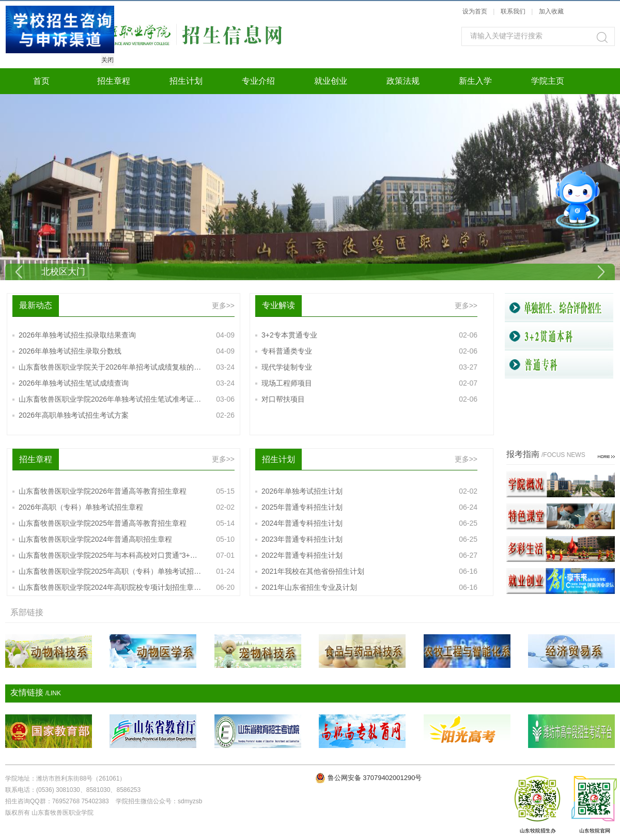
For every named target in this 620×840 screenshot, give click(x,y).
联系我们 (514, 11)
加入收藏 (551, 11)
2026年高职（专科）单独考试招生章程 (127, 507)
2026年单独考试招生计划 (369, 491)
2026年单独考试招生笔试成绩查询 (127, 383)
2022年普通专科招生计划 (369, 555)
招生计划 (186, 81)
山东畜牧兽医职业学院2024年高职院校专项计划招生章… (127, 587)
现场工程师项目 (369, 383)
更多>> (223, 306)
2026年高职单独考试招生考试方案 (127, 415)
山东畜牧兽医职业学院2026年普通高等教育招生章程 (127, 491)
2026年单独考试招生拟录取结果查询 (127, 335)
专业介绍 (258, 81)
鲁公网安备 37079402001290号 (375, 778)
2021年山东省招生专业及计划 (369, 587)
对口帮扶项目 (369, 399)
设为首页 (475, 11)
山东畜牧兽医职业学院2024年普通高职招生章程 (127, 539)
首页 (41, 81)
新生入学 (475, 81)
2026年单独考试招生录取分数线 (127, 351)
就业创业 (331, 81)
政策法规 (403, 81)
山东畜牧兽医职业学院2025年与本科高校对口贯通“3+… (127, 555)
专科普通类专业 (369, 351)
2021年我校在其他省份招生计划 (369, 571)
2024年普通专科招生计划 (369, 523)
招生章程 (114, 81)
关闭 (106, 58)
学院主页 (548, 81)
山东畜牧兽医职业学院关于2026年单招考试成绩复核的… (127, 367)
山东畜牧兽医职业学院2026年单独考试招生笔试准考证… (127, 399)
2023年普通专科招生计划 (369, 539)
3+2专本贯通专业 (369, 335)
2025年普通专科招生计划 (369, 507)
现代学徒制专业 (369, 367)
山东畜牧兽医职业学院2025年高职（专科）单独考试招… (127, 571)
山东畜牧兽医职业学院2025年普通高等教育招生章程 (127, 523)
